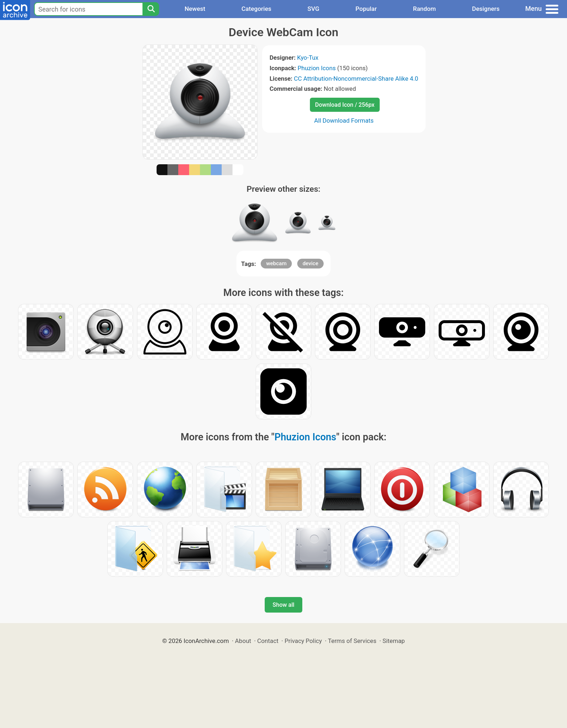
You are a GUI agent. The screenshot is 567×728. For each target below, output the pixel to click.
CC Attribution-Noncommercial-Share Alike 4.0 (356, 79)
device (311, 263)
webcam (276, 263)
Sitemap (394, 641)
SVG (313, 9)
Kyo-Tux (308, 58)
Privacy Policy (303, 641)
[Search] (151, 9)
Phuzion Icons (317, 68)
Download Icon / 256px (345, 105)
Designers (486, 9)
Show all (283, 605)
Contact (268, 641)
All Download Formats (344, 120)
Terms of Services (352, 641)
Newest (195, 9)
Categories (257, 9)
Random (424, 9)
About (243, 641)
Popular (366, 9)
